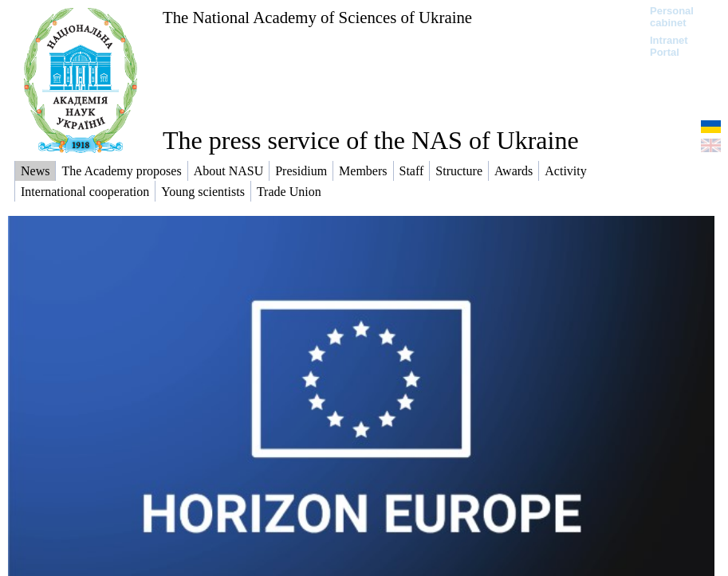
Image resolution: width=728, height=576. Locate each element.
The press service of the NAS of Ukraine (371, 140)
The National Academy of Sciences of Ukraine (317, 17)
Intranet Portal (669, 46)
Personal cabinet (672, 17)
